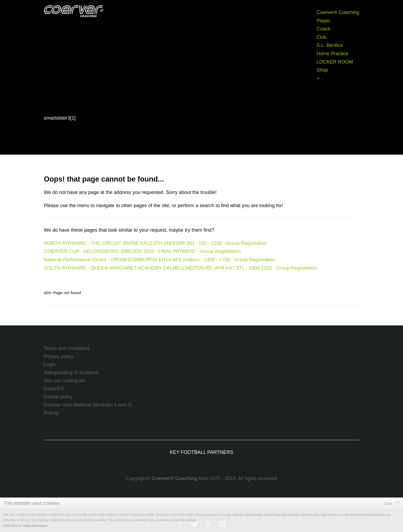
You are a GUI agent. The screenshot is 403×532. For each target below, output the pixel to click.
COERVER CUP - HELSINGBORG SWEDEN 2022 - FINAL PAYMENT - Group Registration (142, 251)
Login (50, 364)
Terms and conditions (67, 348)
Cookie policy (58, 397)
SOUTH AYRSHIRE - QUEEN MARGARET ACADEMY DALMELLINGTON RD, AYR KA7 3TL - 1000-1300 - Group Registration (180, 268)
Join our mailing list (65, 381)
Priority (51, 413)
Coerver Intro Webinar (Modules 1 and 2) (88, 405)
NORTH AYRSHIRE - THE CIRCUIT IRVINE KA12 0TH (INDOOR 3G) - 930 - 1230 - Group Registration (156, 243)
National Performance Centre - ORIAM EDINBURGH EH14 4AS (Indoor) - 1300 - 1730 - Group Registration (159, 260)
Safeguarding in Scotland (71, 373)
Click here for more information (25, 526)
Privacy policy (59, 356)
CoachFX (54, 389)
